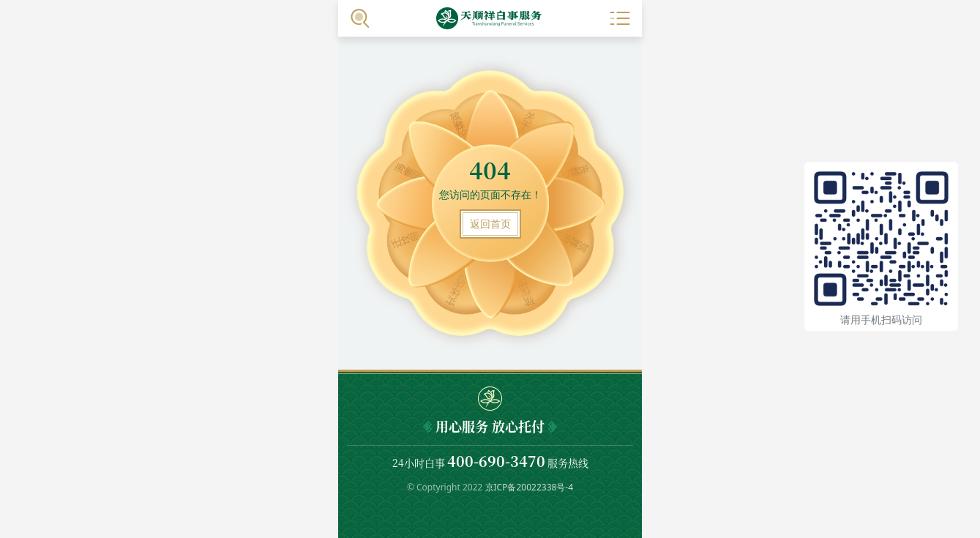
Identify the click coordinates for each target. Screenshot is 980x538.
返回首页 (490, 224)
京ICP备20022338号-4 (530, 487)
